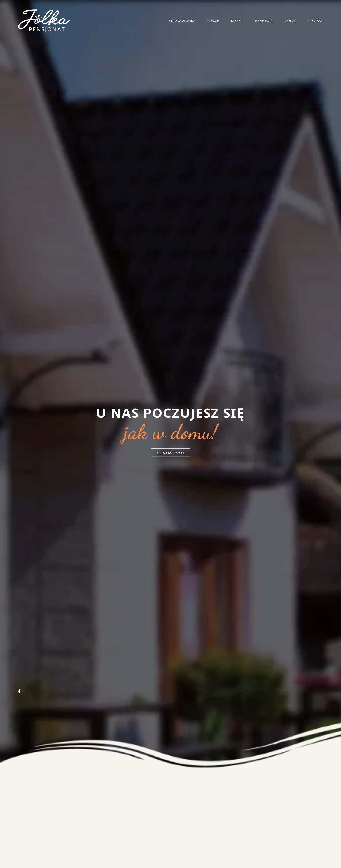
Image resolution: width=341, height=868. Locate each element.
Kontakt (316, 21)
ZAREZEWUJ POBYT (170, 453)
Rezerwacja (263, 21)
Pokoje (213, 21)
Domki (236, 21)
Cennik (290, 21)
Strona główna (182, 21)
